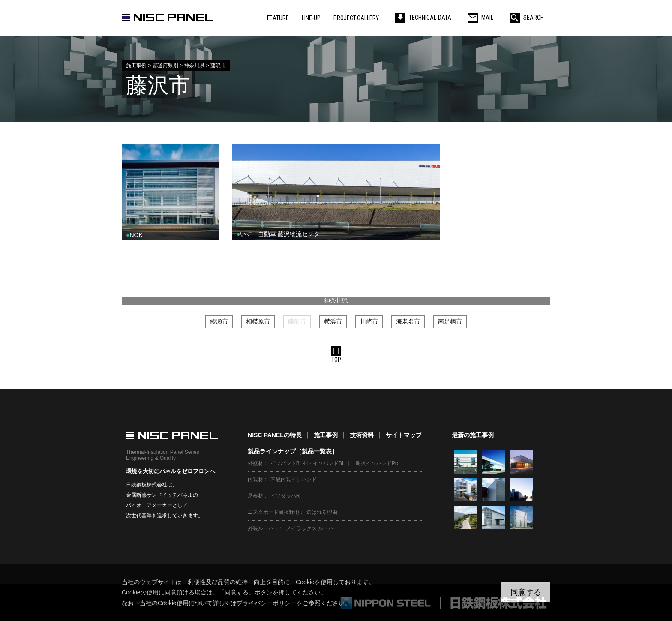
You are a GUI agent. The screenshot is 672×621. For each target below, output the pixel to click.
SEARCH (527, 18)
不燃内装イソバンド (294, 480)
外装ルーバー (263, 528)
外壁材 (255, 463)
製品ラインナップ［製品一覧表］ (293, 451)
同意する (526, 592)
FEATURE (278, 18)
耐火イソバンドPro (378, 463)
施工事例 (326, 435)
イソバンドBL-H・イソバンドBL (308, 463)
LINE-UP (311, 18)
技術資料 (362, 435)
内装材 (255, 480)
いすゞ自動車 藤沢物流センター (281, 234)
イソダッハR (285, 496)
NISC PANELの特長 (275, 435)
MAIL (480, 18)
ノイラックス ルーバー (312, 528)
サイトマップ (404, 435)
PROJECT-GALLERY (356, 18)
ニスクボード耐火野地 (273, 512)
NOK (134, 235)
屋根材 (255, 496)
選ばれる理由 (322, 512)
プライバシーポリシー (267, 603)
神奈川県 (336, 300)
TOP (336, 354)
